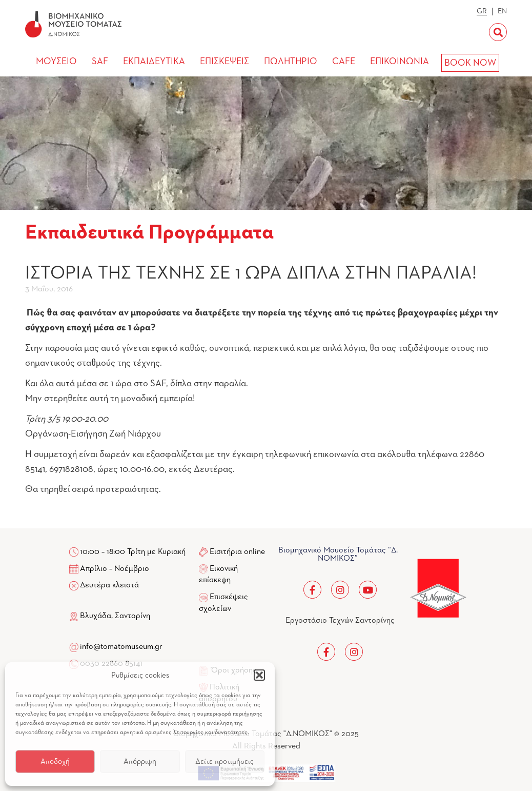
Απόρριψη (140, 762)
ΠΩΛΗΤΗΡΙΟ (291, 62)
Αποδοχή (55, 762)
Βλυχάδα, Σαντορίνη (110, 616)
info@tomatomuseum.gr (121, 647)
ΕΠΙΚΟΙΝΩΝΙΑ (400, 62)
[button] (259, 675)
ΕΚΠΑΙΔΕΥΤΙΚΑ (154, 62)
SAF (100, 62)
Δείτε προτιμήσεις (224, 762)
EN (502, 11)
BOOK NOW (470, 63)
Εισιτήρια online (237, 552)
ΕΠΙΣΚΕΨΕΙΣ (224, 62)
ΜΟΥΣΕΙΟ (56, 62)
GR (482, 11)
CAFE (344, 62)
